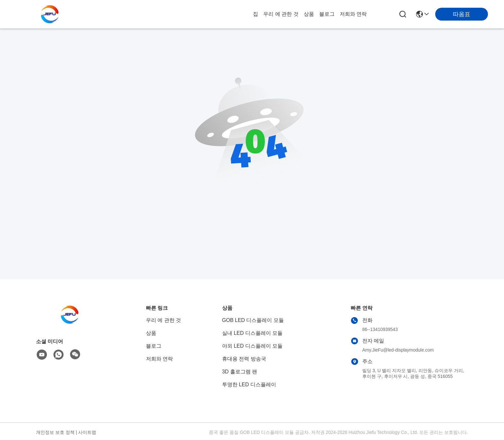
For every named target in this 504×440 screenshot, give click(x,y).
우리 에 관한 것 (281, 14)
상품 (309, 14)
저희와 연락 (353, 14)
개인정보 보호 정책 (55, 432)
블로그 (327, 14)
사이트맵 (87, 432)
